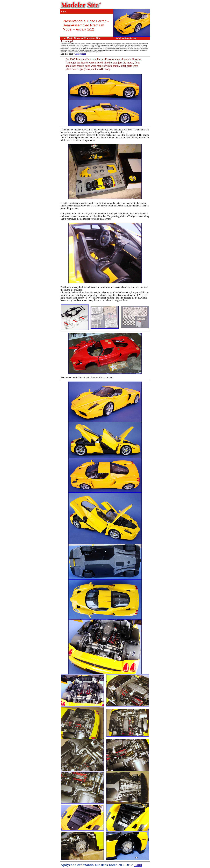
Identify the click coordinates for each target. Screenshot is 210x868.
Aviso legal (80, 54)
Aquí (138, 865)
